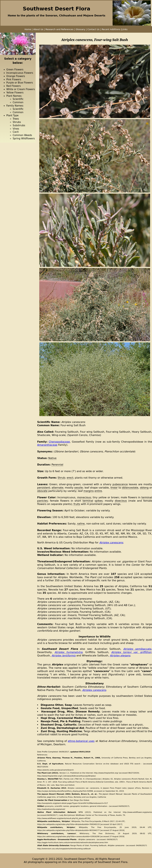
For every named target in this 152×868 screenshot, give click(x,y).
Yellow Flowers (15, 93)
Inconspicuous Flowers (20, 73)
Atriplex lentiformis (63, 656)
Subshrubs (19, 125)
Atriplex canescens (111, 543)
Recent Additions (111, 29)
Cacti (16, 132)
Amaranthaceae (47, 445)
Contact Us (93, 29)
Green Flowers (15, 70)
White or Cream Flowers (21, 89)
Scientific (18, 99)
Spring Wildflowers (24, 139)
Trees (16, 119)
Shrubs (17, 122)
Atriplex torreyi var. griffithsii (131, 652)
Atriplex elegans (120, 656)
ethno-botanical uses (81, 741)
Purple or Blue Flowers (20, 83)
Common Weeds (22, 135)
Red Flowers (14, 86)
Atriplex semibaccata (137, 649)
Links (125, 29)
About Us (38, 29)
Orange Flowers (16, 76)
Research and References (60, 29)
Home (28, 29)
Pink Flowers (14, 80)
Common (18, 102)
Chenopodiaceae (59, 442)
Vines (16, 129)
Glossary (81, 29)
